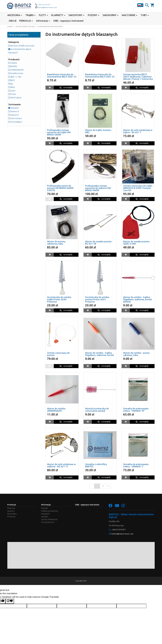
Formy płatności (48, 523)
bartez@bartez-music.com (49, 7)
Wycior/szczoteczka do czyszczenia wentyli (97, 410)
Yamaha (13, 66)
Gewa (12, 94)
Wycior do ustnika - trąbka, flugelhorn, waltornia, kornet (100, 354)
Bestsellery (12, 515)
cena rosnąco (16, 122)
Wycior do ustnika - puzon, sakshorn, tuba (137, 354)
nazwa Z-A (15, 118)
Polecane (11, 509)
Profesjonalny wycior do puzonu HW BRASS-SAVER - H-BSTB (61, 188)
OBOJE (13, 21)
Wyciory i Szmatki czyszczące (30, 26)
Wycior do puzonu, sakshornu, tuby (56, 243)
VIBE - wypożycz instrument (68, 21)
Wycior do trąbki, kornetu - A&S (99, 131)
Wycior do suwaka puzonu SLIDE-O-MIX (136, 243)
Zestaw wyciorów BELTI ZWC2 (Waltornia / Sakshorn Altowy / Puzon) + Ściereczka (138, 77)
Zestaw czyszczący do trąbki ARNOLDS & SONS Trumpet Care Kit (138, 188)
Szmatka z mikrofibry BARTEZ (96, 465)
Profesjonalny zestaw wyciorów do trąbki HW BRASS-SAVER (59, 132)
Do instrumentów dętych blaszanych (61, 26)
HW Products (17, 101)
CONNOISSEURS (18, 73)
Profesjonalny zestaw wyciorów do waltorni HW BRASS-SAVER (98, 188)
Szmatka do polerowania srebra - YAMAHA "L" (136, 465)
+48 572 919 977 (45, 5)
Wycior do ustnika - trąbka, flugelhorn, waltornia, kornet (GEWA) (138, 299)
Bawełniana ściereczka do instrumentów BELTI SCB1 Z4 (100, 75)
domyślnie (15, 111)
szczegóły (66, 87)
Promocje (11, 518)
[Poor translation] (10, 602)
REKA (13, 90)
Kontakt (44, 509)
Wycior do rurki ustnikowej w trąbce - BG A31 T (138, 131)
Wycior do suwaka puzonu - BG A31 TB (99, 243)
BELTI (13, 84)
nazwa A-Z (15, 115)
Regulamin (45, 515)
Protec (13, 97)
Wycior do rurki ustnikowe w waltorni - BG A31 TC (61, 465)
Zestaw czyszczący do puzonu (58, 354)
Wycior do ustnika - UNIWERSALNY (57, 410)
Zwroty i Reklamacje (49, 520)
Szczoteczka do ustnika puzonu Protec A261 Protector (97, 299)
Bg (11, 87)
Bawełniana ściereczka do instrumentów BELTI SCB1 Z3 (62, 75)
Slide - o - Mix (16, 80)
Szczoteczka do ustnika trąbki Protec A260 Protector (59, 299)
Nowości (11, 512)
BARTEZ (14, 70)
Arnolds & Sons (17, 77)
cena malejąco (17, 125)
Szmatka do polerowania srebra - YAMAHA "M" (136, 410)
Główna (11, 26)
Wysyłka (45, 518)
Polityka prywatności (50, 512)
